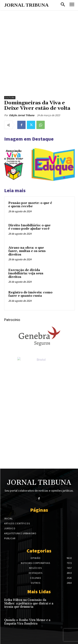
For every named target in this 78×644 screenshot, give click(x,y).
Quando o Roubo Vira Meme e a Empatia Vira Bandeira (27, 622)
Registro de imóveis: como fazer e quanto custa (30, 294)
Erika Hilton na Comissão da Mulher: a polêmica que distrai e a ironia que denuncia (29, 603)
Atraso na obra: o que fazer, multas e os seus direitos (27, 251)
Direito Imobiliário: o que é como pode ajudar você (29, 227)
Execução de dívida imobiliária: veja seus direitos (26, 274)
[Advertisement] (39, 51)
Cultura (10, 98)
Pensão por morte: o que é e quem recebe (30, 205)
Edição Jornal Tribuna (22, 115)
